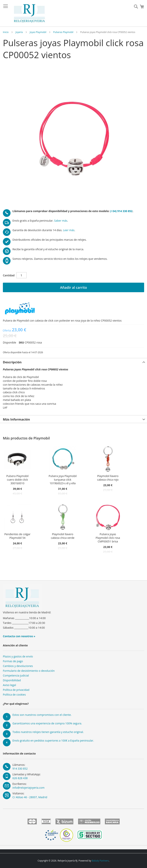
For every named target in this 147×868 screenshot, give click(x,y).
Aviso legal (9, 685)
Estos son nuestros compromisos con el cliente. (42, 715)
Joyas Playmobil (38, 32)
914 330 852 (20, 769)
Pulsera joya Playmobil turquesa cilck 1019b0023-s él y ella (63, 480)
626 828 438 (20, 778)
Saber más (61, 221)
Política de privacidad (16, 690)
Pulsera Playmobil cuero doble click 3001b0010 (17, 480)
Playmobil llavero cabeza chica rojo (108, 478)
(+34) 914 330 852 (121, 211)
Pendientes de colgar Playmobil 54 (17, 536)
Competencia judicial (16, 675)
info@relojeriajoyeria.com (28, 788)
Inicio (6, 32)
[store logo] (29, 13)
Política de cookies (14, 695)
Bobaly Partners (100, 861)
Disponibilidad (12, 680)
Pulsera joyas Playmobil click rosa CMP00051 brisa (108, 538)
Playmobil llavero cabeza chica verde (63, 536)
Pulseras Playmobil (63, 32)
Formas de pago (13, 661)
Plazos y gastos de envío (18, 656)
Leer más (69, 230)
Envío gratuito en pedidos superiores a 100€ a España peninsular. (53, 740)
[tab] (73, 362)
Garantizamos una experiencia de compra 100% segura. (47, 723)
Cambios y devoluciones (18, 666)
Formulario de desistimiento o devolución (29, 671)
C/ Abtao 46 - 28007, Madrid (30, 797)
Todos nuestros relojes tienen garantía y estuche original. (48, 732)
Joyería (19, 32)
